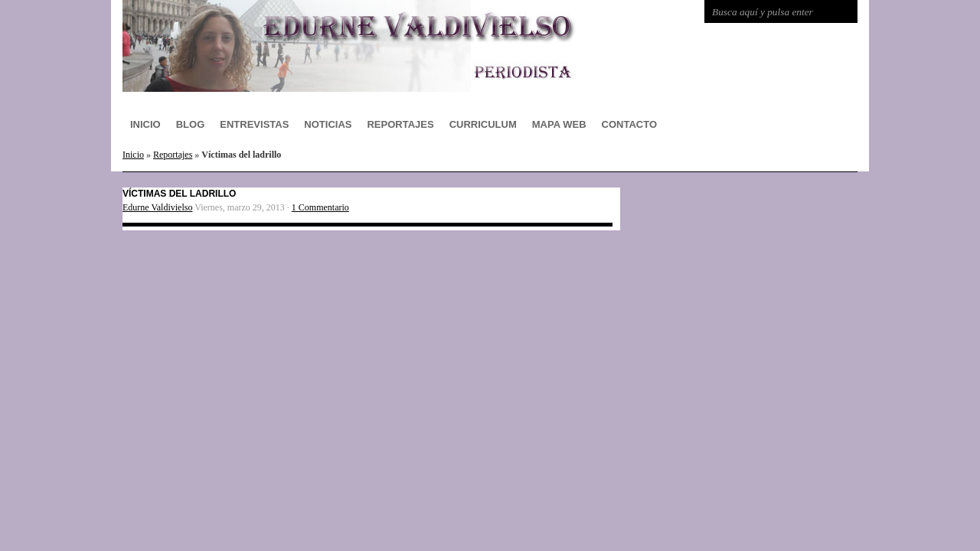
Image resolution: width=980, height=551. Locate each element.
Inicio (145, 124)
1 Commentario (320, 207)
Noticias (328, 124)
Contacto (629, 124)
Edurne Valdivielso (157, 207)
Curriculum (483, 124)
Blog (191, 124)
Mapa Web (559, 124)
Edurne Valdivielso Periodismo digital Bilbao (367, 46)
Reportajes (400, 124)
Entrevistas (254, 124)
